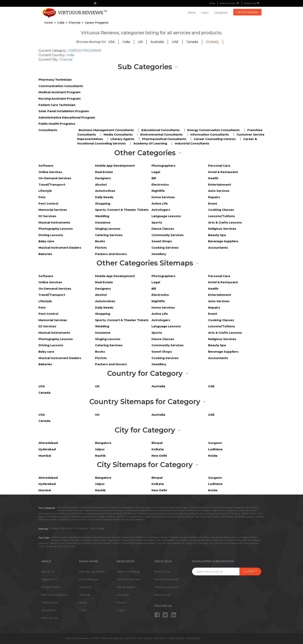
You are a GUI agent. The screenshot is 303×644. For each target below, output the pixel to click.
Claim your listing (128, 571)
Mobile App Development (93, 508)
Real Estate (175, 508)
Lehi (158, 540)
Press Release (89, 579)
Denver (235, 537)
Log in (205, 13)
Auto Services (157, 510)
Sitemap (85, 595)
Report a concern (166, 587)
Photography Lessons (59, 517)
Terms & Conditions (54, 595)
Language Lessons (177, 513)
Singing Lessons (80, 517)
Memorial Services (48, 513)
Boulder (116, 537)
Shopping (231, 510)
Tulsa (41, 546)
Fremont (56, 540)
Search (121, 602)
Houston (88, 540)
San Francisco (201, 543)
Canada (192, 42)
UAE (175, 42)
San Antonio (251, 543)
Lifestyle (119, 510)
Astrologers (99, 513)
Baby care (205, 517)
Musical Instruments (218, 513)
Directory (85, 587)
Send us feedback (166, 579)
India (126, 42)
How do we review (92, 571)
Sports (245, 513)
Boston (88, 537)
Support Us (49, 579)
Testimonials (50, 602)
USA (111, 42)
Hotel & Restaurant (199, 508)
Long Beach (182, 540)
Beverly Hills (128, 537)
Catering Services (153, 517)
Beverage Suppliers (245, 517)
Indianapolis (113, 540)
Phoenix (116, 543)
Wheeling (51, 546)
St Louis (224, 543)
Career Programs (157, 513)
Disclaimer (48, 610)
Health (254, 508)
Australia (157, 42)
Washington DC (66, 546)
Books (215, 517)
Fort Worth (76, 540)
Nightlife (144, 510)
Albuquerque (76, 537)
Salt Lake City (164, 543)
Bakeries (107, 519)
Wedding (143, 513)
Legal (185, 508)
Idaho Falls (99, 540)
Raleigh (151, 543)
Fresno (65, 540)
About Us (48, 571)
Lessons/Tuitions (197, 513)
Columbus (205, 537)
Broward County (102, 537)
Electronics (91, 510)
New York (72, 543)
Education (73, 508)
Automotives (131, 510)
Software (61, 508)
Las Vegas (149, 540)
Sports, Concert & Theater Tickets (75, 513)
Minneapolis (255, 540)
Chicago (164, 537)
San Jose (214, 543)
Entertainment (106, 510)
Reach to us (163, 571)
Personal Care (143, 508)
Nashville (43, 543)
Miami (231, 540)
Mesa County (219, 540)
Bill (247, 508)
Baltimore (141, 537)
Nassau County (57, 543)
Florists (64, 519)
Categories (221, 13)
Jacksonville (127, 540)
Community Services (174, 517)
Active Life (243, 510)
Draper (244, 537)
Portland (127, 543)
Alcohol (79, 510)
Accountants (95, 519)
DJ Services (130, 513)
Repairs (207, 510)
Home (192, 13)
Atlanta (55, 537)
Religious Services (116, 517)
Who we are (50, 618)
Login (121, 610)
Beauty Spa (193, 517)
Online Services (159, 508)
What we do (163, 595)
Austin (64, 537)
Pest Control (218, 510)
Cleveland (217, 537)
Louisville (194, 540)
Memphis (206, 540)
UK (140, 42)
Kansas (139, 540)
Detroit (253, 537)
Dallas (227, 537)
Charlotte (193, 537)
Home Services (194, 510)
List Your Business (247, 12)
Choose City (252, 3)
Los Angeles (168, 540)
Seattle (176, 543)
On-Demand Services (221, 508)
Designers (239, 508)
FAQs (83, 610)
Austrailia (83, 528)
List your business (129, 579)
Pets (168, 510)
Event (253, 510)
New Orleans (85, 543)
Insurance (235, 513)
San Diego (186, 543)
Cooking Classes (115, 513)
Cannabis (113, 508)
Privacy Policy (51, 587)
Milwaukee (241, 540)
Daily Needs (178, 510)
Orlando (97, 543)
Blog (212, 3)
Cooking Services (78, 519)
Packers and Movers (123, 519)
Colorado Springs (178, 537)
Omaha (107, 543)
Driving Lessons (135, 517)
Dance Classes (97, 517)
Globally (212, 42)
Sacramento (236, 543)
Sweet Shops (226, 517)
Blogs (83, 602)
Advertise (123, 595)
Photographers (127, 508)
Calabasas (153, 537)
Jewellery (140, 519)
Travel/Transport (65, 510)
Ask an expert (126, 587)
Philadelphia (139, 543)
